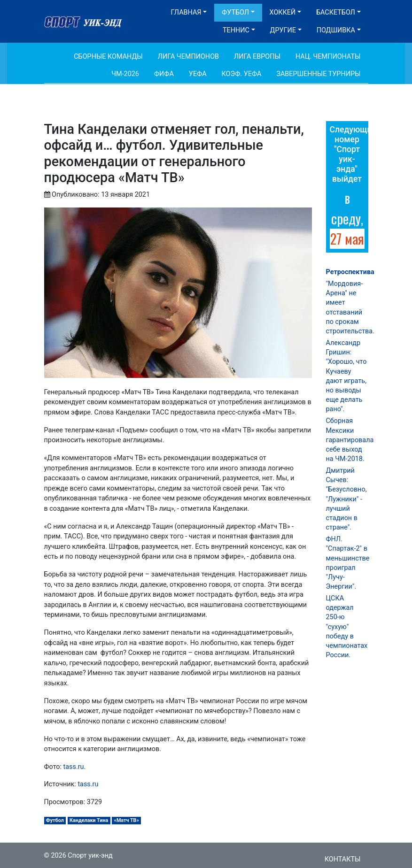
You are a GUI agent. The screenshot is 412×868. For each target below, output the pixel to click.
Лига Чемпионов (188, 57)
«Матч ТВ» (126, 820)
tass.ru (74, 767)
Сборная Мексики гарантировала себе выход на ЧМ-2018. (350, 440)
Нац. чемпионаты (328, 57)
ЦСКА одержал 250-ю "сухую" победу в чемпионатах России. (347, 627)
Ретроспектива (350, 272)
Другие (283, 30)
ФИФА (164, 74)
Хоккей (283, 12)
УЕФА (198, 74)
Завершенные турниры (318, 74)
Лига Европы (257, 57)
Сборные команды (108, 57)
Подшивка (336, 30)
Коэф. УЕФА (242, 74)
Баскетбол (336, 12)
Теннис (236, 30)
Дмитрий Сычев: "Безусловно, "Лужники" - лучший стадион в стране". (346, 499)
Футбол (235, 12)
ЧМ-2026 (125, 74)
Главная (186, 12)
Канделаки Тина (89, 820)
